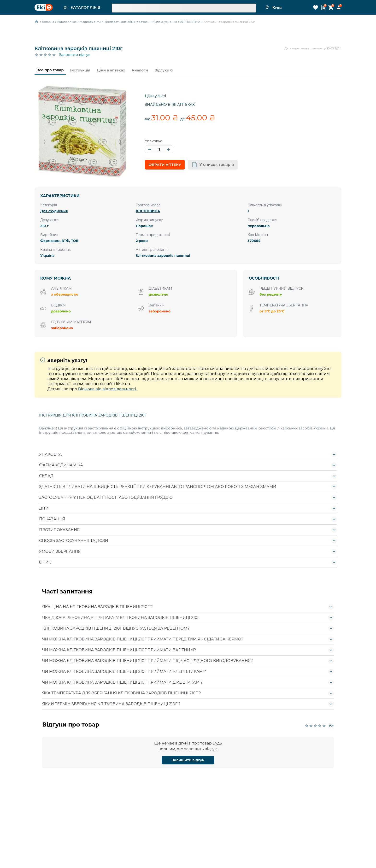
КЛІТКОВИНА (148, 211)
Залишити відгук (75, 55)
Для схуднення (54, 211)
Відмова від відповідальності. (107, 389)
